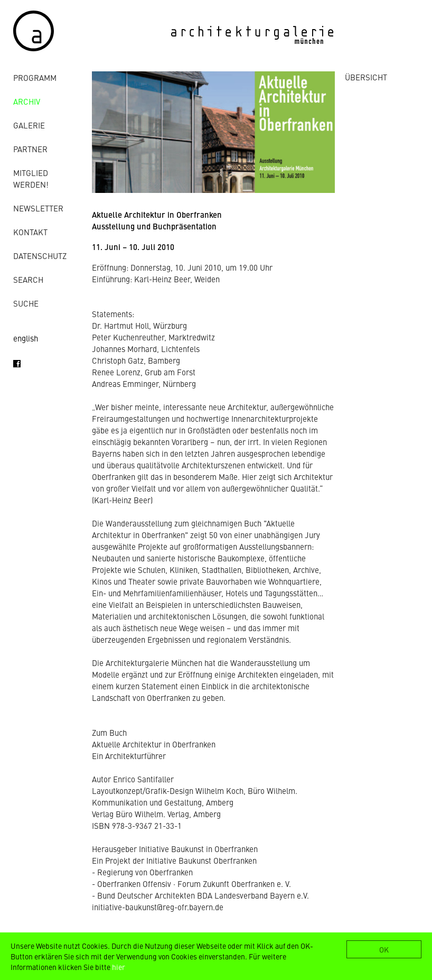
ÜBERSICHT (366, 77)
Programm (35, 77)
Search (28, 279)
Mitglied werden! (31, 178)
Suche (26, 303)
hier (119, 967)
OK (384, 949)
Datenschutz (40, 256)
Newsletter (38, 208)
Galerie (29, 125)
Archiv (27, 101)
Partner (30, 149)
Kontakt (30, 232)
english (26, 338)
